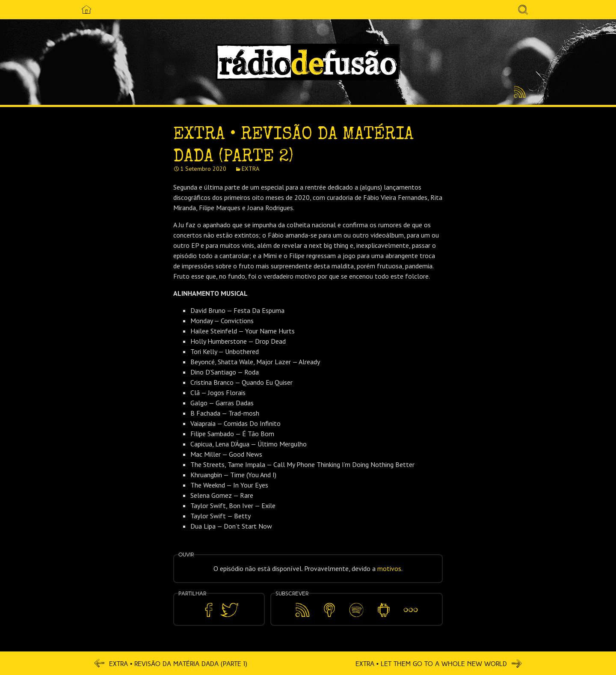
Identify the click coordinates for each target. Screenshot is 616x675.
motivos (389, 568)
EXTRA (250, 169)
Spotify (357, 604)
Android (384, 604)
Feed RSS (518, 92)
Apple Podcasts (329, 608)
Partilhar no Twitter (229, 610)
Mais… (411, 604)
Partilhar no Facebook (209, 610)
